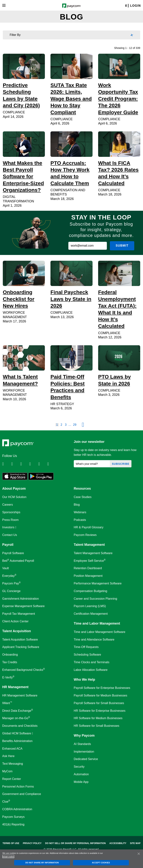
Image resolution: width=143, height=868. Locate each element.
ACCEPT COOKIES (101, 863)
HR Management (15, 687)
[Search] (126, 6)
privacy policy (8, 856)
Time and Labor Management (97, 623)
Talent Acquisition (17, 631)
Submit (122, 246)
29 (75, 425)
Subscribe (121, 464)
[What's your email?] (92, 464)
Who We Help (84, 680)
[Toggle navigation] (4, 5)
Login (135, 6)
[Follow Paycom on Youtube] (42, 464)
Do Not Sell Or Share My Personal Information (76, 843)
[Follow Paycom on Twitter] (15, 464)
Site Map (135, 843)
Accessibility (118, 843)
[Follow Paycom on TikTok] (51, 464)
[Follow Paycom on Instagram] (33, 464)
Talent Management (89, 545)
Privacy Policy (32, 843)
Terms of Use (11, 843)
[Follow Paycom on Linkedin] (6, 464)
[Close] (139, 854)
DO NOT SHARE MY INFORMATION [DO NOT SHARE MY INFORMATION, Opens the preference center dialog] (42, 863)
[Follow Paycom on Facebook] (24, 464)
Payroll (8, 545)
